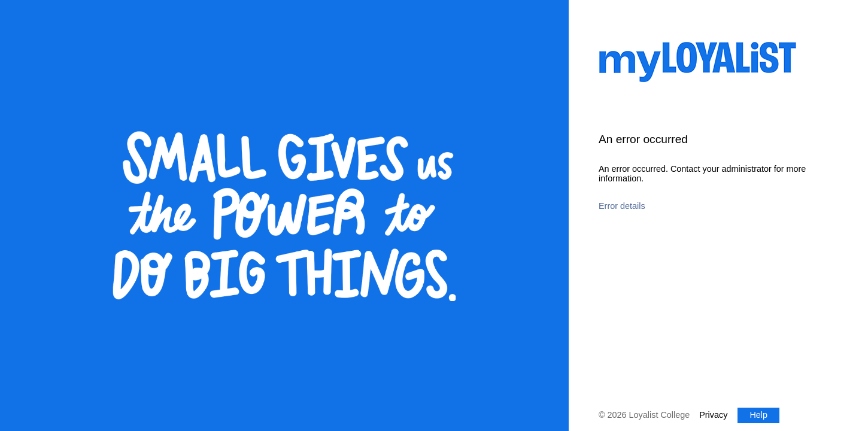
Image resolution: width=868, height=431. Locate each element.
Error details (622, 206)
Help (758, 415)
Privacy (713, 415)
